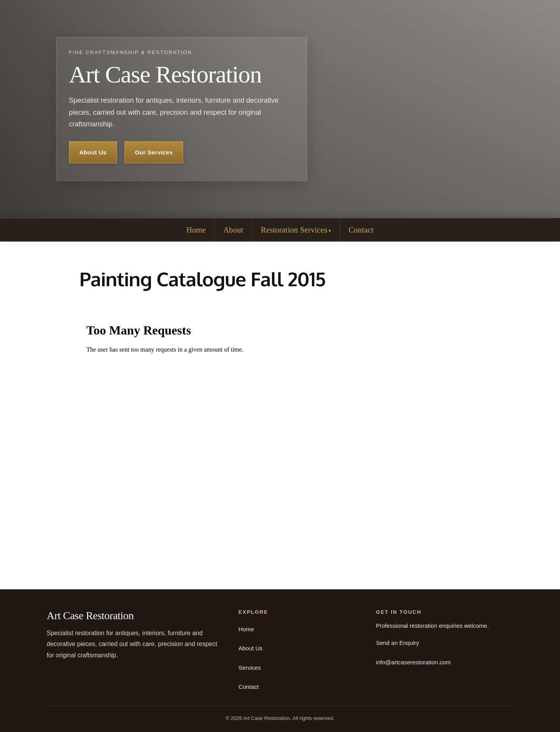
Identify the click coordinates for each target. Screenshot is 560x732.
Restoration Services (294, 230)
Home (196, 230)
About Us (93, 152)
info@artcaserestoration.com (413, 662)
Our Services (154, 152)
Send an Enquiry (398, 643)
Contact (361, 230)
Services (250, 668)
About (233, 230)
